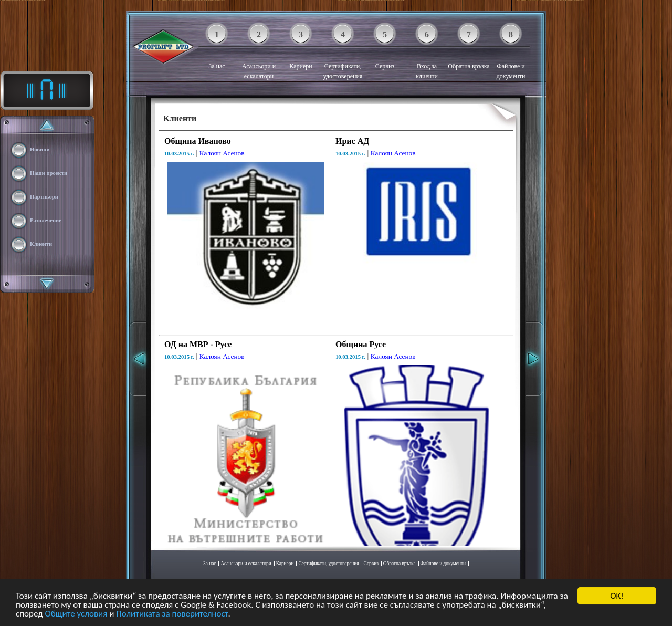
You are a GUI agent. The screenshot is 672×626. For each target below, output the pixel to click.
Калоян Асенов (222, 153)
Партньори (44, 197)
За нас (217, 50)
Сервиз (385, 50)
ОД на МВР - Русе (198, 344)
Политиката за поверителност (172, 614)
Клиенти (41, 244)
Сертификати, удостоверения (343, 55)
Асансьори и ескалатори (259, 55)
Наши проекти (49, 173)
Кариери (301, 50)
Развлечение (46, 220)
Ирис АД (352, 141)
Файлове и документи (511, 55)
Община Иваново (198, 141)
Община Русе (361, 344)
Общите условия (76, 614)
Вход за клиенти (427, 55)
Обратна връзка (469, 50)
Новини (40, 149)
